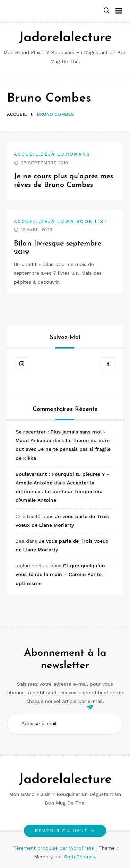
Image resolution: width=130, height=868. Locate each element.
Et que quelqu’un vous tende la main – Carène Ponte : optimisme (60, 574)
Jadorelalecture (65, 38)
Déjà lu (53, 154)
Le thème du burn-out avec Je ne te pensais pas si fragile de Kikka (64, 449)
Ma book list (87, 221)
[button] (106, 11)
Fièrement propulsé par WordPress (54, 848)
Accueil (26, 154)
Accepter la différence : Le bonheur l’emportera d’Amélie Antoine (59, 491)
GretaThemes (79, 857)
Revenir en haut (65, 831)
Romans (78, 154)
